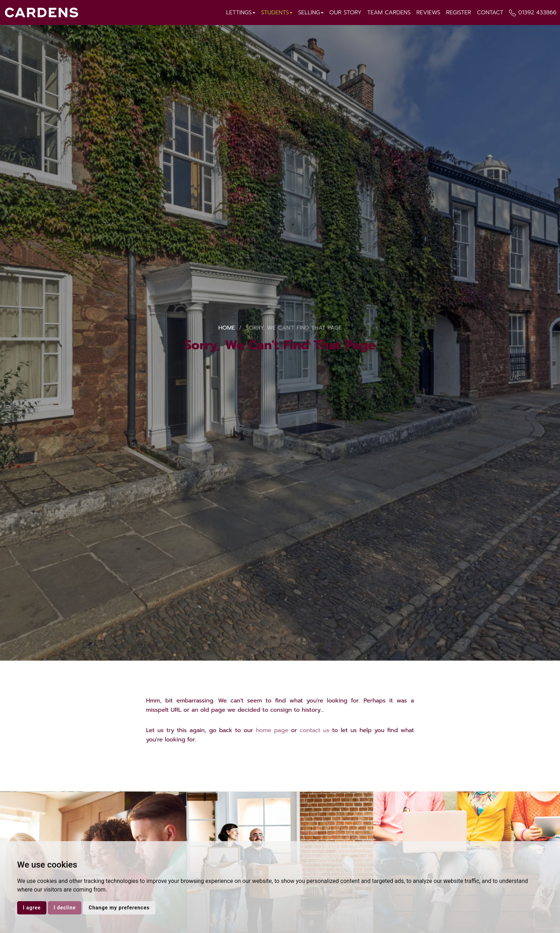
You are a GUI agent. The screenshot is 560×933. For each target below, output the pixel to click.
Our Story (345, 13)
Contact (490, 13)
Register (459, 13)
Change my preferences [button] (119, 908)
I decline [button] (65, 908)
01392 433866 (537, 13)
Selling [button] (311, 13)
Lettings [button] (241, 13)
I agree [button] (32, 908)
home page (272, 730)
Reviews (428, 13)
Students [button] (277, 13)
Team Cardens (389, 13)
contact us (314, 730)
